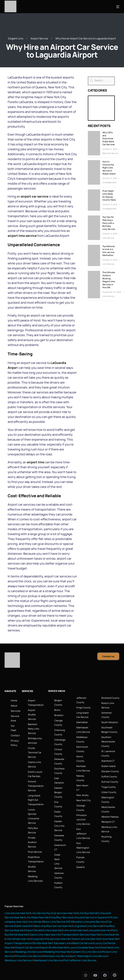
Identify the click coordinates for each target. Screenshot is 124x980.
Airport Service (39, 38)
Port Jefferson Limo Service (80, 954)
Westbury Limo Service (18, 954)
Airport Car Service (27, 942)
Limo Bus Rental (88, 908)
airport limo (36, 462)
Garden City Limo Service (93, 946)
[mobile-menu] (113, 7)
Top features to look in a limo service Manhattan (109, 251)
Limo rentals (34, 917)
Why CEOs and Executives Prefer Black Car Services (109, 138)
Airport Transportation (18, 937)
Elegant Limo (16, 38)
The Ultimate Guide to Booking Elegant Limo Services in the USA (109, 280)
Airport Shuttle (34, 925)
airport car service (35, 196)
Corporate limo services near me (51, 933)
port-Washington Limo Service (95, 950)
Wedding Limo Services (35, 946)
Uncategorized (109, 182)
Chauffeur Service (61, 912)
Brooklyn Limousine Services (89, 917)
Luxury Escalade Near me (84, 942)
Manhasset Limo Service (48, 954)
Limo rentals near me (18, 933)
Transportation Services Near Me (81, 929)
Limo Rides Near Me (37, 912)
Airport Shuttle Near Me (54, 942)
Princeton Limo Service (35, 950)
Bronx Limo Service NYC (57, 917)
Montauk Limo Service (63, 950)
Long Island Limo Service (87, 921)
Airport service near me (85, 933)
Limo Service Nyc (41, 908)
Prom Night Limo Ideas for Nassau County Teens (109, 195)
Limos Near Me (53, 925)
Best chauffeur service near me (53, 921)
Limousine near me (99, 925)
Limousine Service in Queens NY (92, 912)
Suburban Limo (62, 937)
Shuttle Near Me (42, 937)
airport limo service (22, 235)
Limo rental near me (75, 925)
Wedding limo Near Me (63, 946)
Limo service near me (17, 908)
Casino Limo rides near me (45, 929)
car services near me (65, 908)
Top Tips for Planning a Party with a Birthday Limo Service (109, 223)
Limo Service (108, 238)
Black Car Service (110, 153)
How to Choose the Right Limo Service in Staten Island (109, 168)
